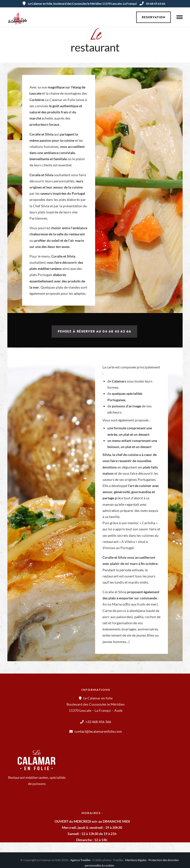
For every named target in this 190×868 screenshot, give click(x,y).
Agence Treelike (80, 860)
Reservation (154, 17)
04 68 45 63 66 (152, 4)
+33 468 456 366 (98, 722)
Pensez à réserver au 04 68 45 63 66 (95, 331)
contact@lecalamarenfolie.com (98, 731)
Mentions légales (136, 860)
